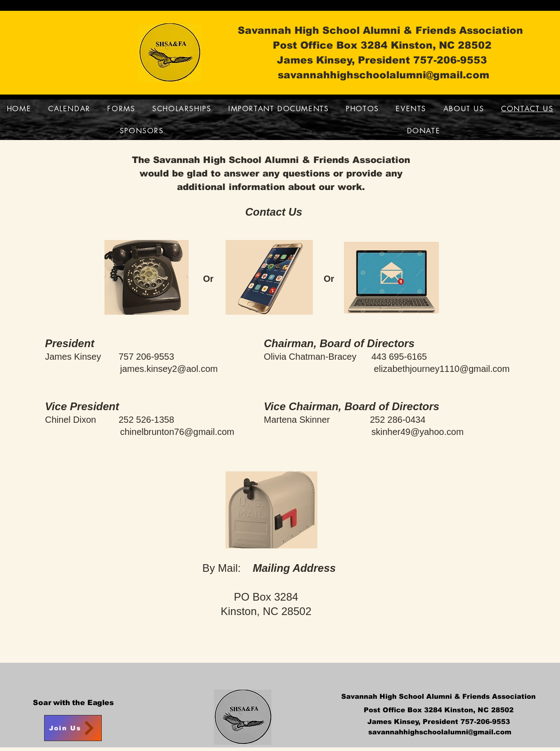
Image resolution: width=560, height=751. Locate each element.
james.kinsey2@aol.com (169, 369)
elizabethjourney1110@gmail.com (442, 369)
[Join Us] (73, 728)
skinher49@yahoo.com (418, 432)
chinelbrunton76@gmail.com (177, 432)
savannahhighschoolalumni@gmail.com (384, 75)
